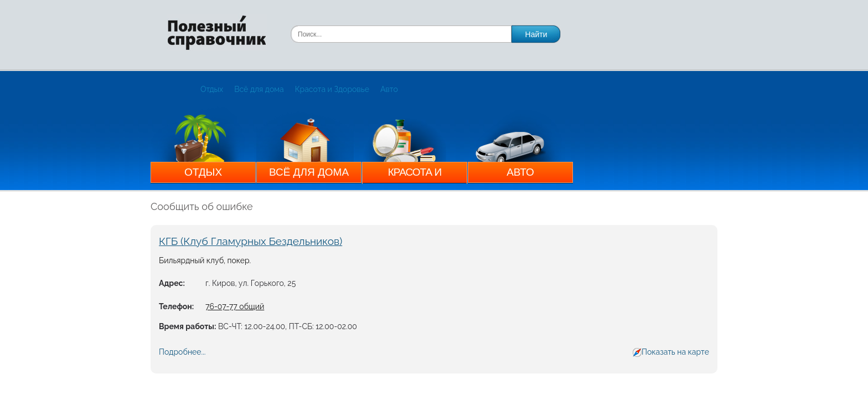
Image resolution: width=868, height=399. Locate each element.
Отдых (212, 89)
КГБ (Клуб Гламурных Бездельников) (250, 241)
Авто (389, 89)
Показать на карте (675, 352)
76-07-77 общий (235, 306)
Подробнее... (182, 352)
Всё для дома (259, 89)
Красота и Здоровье (332, 89)
